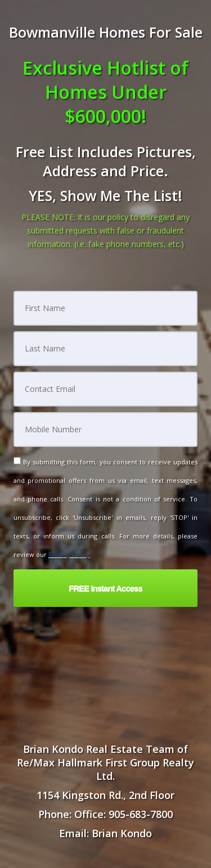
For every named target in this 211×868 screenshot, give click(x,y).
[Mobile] (106, 430)
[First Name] (106, 308)
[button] (106, 588)
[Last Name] (106, 349)
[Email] (106, 389)
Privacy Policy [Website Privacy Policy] (69, 554)
